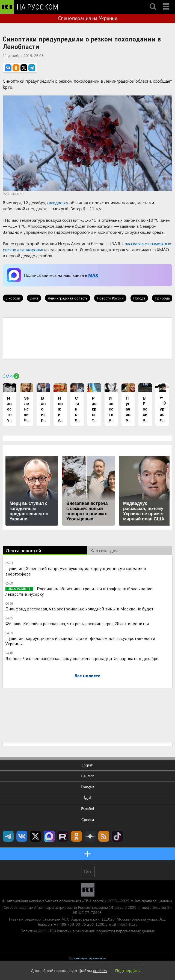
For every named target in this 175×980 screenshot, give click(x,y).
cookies (100, 971)
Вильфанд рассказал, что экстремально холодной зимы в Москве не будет (79, 609)
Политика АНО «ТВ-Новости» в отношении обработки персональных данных (87, 931)
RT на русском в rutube (63, 836)
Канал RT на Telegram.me (8, 836)
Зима (34, 298)
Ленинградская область (68, 298)
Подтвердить (127, 971)
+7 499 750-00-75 (70, 924)
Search (153, 2)
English (87, 765)
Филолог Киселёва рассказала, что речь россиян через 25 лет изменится (77, 623)
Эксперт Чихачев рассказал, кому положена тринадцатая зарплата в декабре (82, 658)
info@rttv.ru (128, 924)
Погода (139, 298)
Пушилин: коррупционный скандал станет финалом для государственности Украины (80, 641)
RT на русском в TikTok (117, 836)
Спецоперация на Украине (87, 18)
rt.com (39, 907)
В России (13, 298)
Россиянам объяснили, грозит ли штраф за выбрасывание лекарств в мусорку (79, 591)
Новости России (110, 298)
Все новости (87, 675)
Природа (162, 298)
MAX (93, 275)
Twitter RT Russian (35, 836)
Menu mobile (167, 2)
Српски (88, 819)
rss (104, 836)
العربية (87, 798)
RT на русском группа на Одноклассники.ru (76, 836)
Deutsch (88, 776)
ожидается (58, 203)
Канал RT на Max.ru (49, 836)
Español (87, 809)
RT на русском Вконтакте (22, 836)
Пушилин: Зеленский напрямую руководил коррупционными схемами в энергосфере (76, 571)
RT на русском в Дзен (90, 836)
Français (87, 787)
